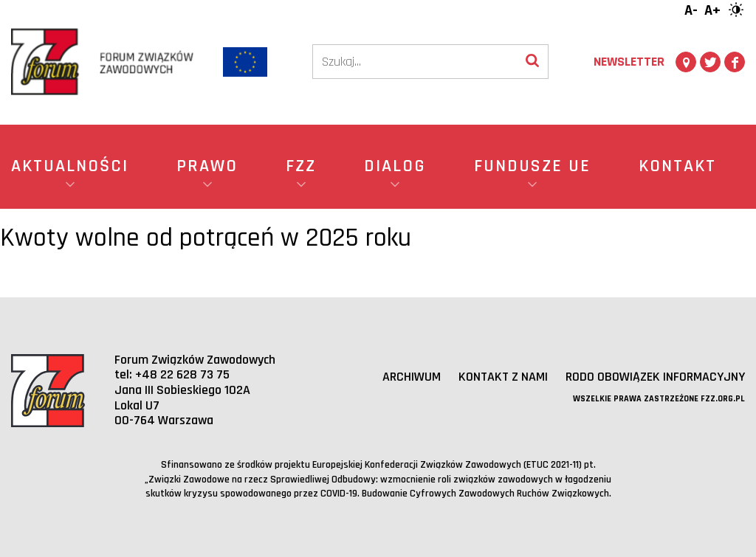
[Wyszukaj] (532, 62)
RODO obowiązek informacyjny (655, 377)
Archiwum (412, 377)
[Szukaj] (415, 62)
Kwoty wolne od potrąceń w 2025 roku (206, 238)
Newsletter (629, 62)
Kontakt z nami (503, 377)
